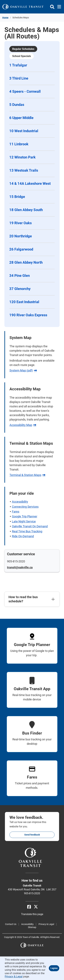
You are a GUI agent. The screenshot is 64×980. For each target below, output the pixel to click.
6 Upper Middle (21, 118)
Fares (16, 512)
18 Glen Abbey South (26, 210)
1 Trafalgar (18, 65)
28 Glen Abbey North (26, 262)
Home (5, 18)
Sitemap (32, 927)
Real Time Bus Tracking (27, 531)
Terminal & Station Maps (25, 475)
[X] (36, 907)
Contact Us (11, 924)
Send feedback (32, 835)
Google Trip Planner (25, 516)
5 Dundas (17, 105)
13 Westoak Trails (24, 170)
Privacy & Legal (46, 924)
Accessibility (20, 502)
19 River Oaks (20, 223)
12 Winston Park (22, 157)
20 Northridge (21, 236)
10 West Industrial (24, 131)
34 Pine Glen (20, 276)
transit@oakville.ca (20, 567)
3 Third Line (19, 78)
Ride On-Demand (23, 536)
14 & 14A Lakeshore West (30, 184)
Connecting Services (25, 507)
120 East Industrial (24, 302)
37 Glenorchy (20, 289)
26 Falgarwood (21, 249)
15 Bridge (17, 197)
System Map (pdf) (21, 370)
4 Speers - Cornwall (25, 91)
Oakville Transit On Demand (30, 526)
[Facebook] (29, 907)
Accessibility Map (21, 425)
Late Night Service (24, 521)
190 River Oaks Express (28, 315)
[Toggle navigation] (58, 7)
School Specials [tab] (22, 56)
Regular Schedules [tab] (23, 49)
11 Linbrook (19, 144)
